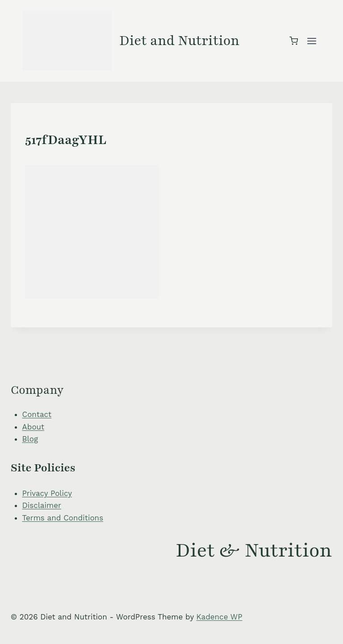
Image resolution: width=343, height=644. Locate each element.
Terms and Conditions (63, 518)
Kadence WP (220, 617)
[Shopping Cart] (294, 41)
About (33, 427)
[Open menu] (312, 41)
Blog (30, 439)
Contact (37, 414)
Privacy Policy (47, 493)
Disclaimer (42, 505)
